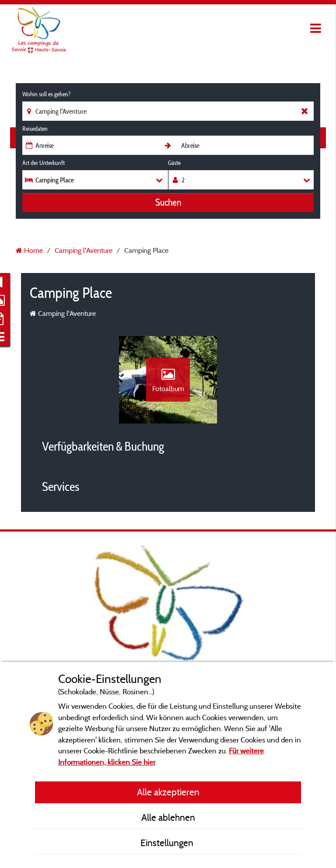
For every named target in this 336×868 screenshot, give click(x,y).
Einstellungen (168, 843)
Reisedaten (35, 129)
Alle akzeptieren (168, 792)
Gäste (174, 163)
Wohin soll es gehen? (46, 94)
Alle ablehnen (168, 817)
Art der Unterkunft (44, 163)
